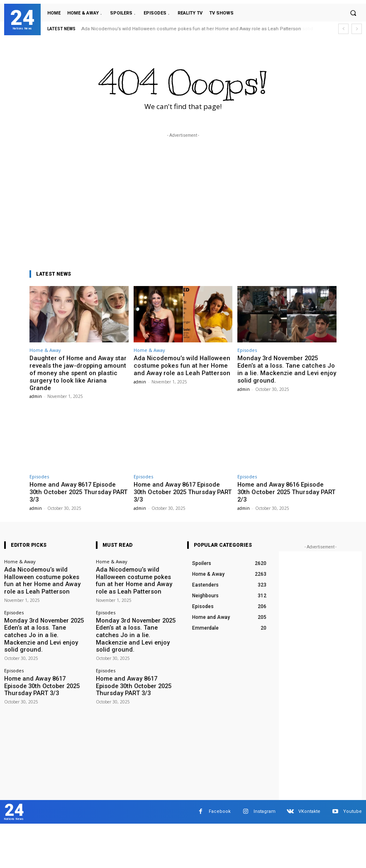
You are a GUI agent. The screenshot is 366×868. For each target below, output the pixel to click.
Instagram (265, 791)
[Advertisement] (183, 198)
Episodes (247, 350)
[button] (353, 13)
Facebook (220, 791)
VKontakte (309, 791)
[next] (357, 29)
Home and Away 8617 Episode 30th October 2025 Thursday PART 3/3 (72, 477)
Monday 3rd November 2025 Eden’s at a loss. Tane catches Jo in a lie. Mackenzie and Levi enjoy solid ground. (286, 364)
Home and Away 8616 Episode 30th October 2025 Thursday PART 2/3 (280, 477)
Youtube (353, 791)
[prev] (343, 29)
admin (36, 386)
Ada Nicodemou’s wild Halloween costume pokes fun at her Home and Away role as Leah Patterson (192, 29)
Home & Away (45, 350)
